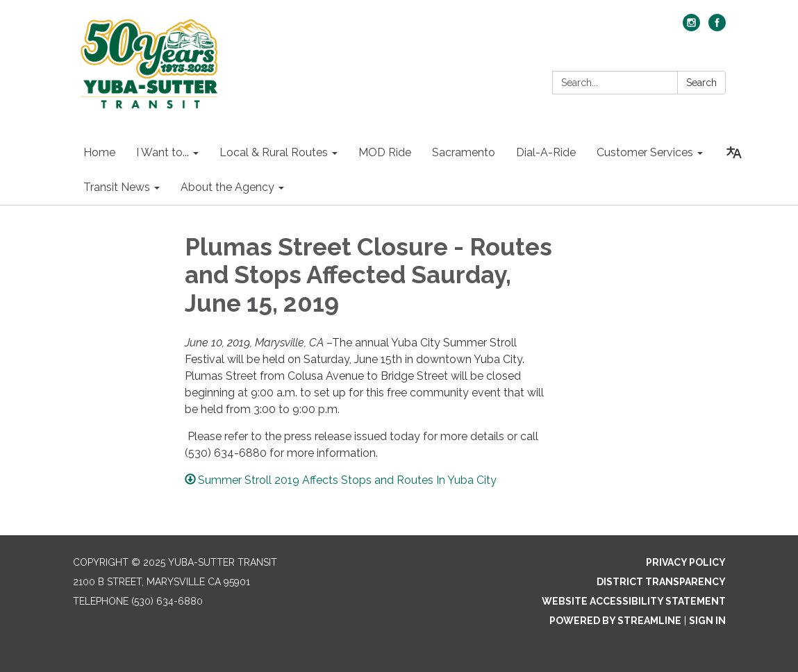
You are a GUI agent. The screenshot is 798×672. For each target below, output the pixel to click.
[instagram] (691, 27)
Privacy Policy (686, 562)
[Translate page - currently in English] (734, 153)
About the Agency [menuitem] (227, 187)
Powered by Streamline (615, 621)
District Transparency (661, 582)
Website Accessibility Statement (634, 601)
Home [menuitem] (99, 152)
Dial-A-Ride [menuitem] (546, 152)
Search (701, 83)
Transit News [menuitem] (117, 187)
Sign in (707, 621)
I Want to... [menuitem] (163, 152)
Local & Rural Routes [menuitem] (274, 152)
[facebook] (717, 27)
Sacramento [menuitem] (464, 152)
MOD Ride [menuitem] (385, 152)
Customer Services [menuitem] (645, 152)
